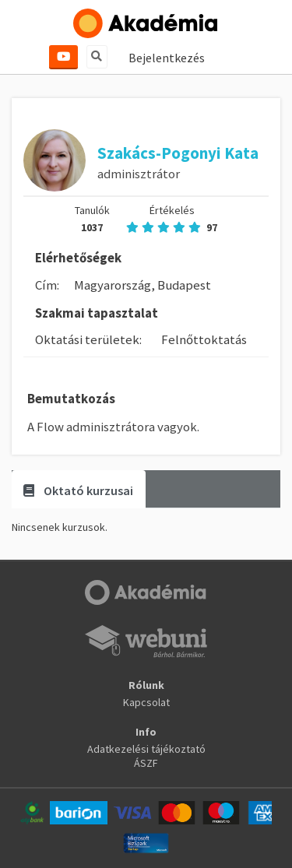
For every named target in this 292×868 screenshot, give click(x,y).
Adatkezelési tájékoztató (146, 749)
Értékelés (172, 219)
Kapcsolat (146, 702)
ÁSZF (146, 763)
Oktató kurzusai (78, 490)
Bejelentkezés (167, 58)
